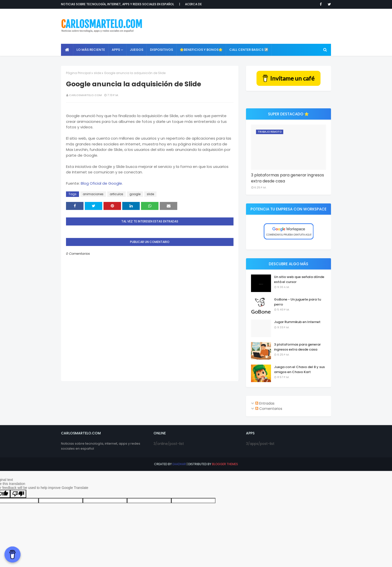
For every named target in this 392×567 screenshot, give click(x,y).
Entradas (265, 403)
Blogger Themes (225, 464)
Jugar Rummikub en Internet (297, 322)
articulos (116, 194)
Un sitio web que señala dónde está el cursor (299, 279)
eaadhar (179, 464)
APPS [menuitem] (116, 50)
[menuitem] (67, 50)
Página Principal (78, 73)
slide (97, 73)
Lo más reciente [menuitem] (91, 50)
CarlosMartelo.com (85, 95)
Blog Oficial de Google (101, 183)
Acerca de (193, 4)
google (135, 194)
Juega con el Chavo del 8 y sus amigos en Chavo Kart (299, 369)
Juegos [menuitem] (136, 50)
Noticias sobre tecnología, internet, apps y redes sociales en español (117, 4)
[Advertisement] (240, 26)
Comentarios (269, 409)
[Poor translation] (18, 494)
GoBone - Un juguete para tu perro (297, 302)
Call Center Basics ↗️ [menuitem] (249, 50)
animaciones (93, 194)
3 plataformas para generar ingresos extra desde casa (287, 178)
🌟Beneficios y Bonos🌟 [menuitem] (201, 50)
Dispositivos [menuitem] (161, 50)
